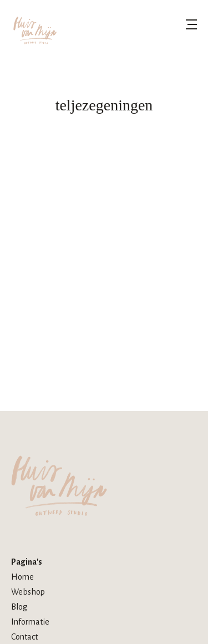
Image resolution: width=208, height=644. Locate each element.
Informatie (30, 622)
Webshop (28, 592)
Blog (19, 607)
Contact (24, 637)
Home (22, 577)
